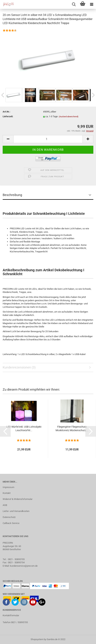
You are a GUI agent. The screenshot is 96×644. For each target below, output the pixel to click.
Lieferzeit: (8, 116)
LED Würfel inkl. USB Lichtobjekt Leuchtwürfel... (24, 429)
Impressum (8, 487)
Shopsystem (37, 639)
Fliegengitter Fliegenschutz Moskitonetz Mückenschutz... (72, 429)
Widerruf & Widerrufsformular (18, 499)
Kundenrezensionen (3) (19, 367)
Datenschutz (9, 517)
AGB (5, 505)
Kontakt (7, 493)
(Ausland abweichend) (69, 117)
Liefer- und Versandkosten (16, 511)
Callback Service (11, 523)
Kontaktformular (11, 615)
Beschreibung (12, 195)
